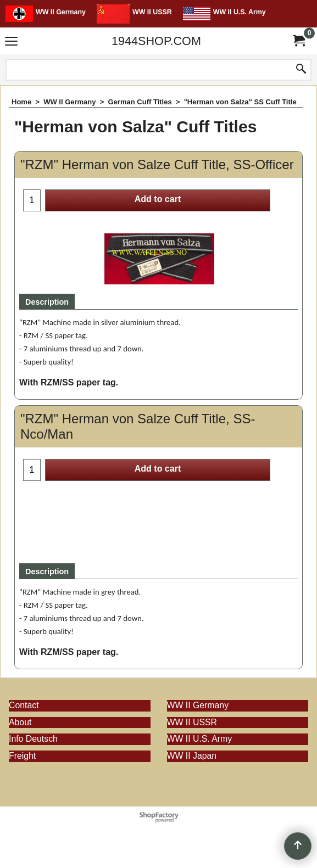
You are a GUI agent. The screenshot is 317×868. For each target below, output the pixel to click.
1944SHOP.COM (156, 41)
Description (47, 302)
